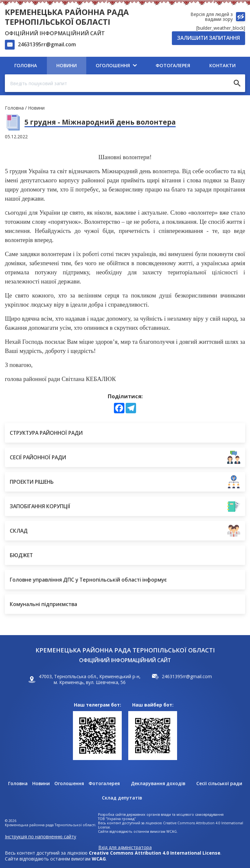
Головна (14, 108)
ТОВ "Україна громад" (117, 819)
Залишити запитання (208, 38)
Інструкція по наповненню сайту (41, 837)
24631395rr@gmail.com (47, 44)
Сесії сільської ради (219, 784)
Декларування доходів (158, 784)
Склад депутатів (122, 798)
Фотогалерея (104, 784)
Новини (36, 108)
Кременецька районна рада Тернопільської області (67, 17)
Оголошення (69, 784)
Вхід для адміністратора (125, 847)
